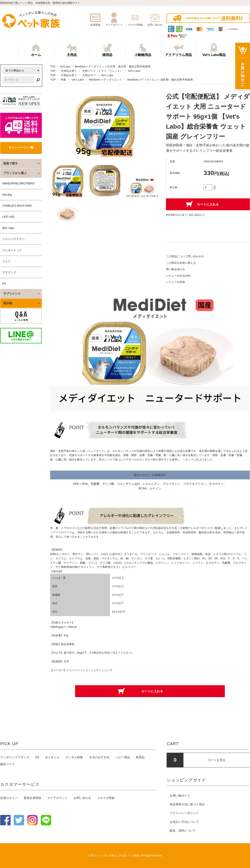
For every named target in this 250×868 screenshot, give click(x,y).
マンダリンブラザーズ (15, 757)
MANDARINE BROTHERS (18, 183)
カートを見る (217, 760)
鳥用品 (140, 757)
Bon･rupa (8, 228)
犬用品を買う (69, 71)
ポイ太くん (52, 757)
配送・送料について (183, 831)
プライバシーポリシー (184, 813)
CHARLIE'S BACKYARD (17, 206)
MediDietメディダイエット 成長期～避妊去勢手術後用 (160, 80)
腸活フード (7, 764)
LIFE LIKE (8, 217)
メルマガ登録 (106, 798)
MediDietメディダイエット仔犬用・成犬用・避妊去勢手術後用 (113, 67)
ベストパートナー (13, 239)
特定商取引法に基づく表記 (187, 804)
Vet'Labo (65, 67)
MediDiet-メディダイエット (106, 80)
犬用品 (72, 50)
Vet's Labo (134, 71)
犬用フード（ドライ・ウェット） (102, 71)
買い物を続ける (175, 269)
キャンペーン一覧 (21, 147)
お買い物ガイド (180, 796)
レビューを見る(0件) (178, 276)
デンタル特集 (74, 757)
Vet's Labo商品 (214, 50)
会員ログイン (9, 798)
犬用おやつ (89, 75)
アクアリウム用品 (178, 50)
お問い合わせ (82, 798)
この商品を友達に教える (181, 263)
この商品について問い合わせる (185, 256)
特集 (63, 80)
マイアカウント (57, 798)
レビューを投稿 (175, 282)
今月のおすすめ (99, 757)
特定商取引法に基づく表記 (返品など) (185, 215)
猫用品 (107, 50)
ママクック (9, 272)
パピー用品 (123, 757)
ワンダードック (12, 250)
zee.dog (7, 195)
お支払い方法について (184, 822)
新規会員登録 (32, 798)
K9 (4, 284)
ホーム (36, 50)
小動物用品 (143, 50)
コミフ (6, 261)
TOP (53, 67)
